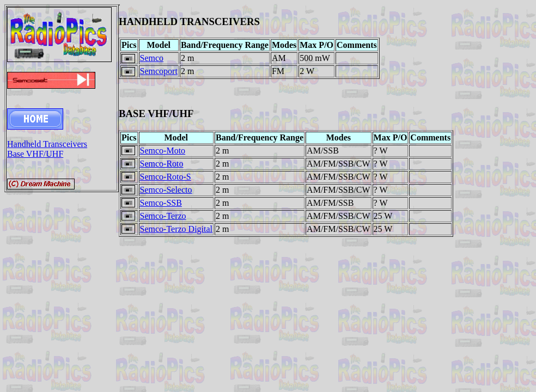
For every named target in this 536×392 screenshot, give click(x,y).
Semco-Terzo (163, 216)
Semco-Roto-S (166, 177)
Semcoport (159, 71)
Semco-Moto (163, 151)
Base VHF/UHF (35, 154)
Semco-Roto (162, 164)
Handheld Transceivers (47, 144)
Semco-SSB (161, 203)
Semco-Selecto (166, 190)
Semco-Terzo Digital (176, 229)
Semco (152, 58)
